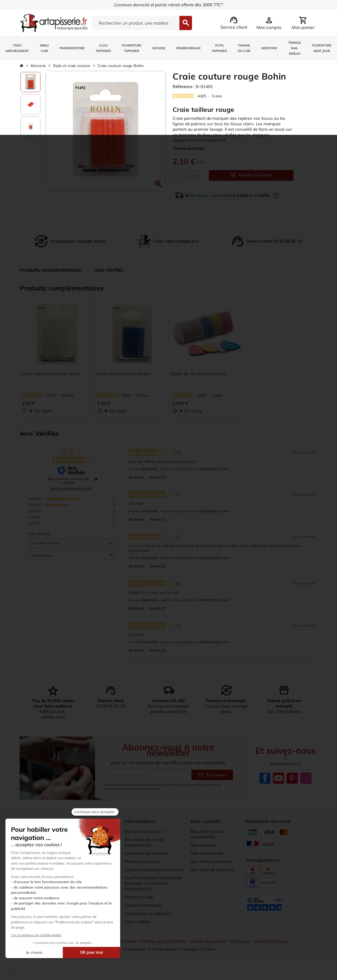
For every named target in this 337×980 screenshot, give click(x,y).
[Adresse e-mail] (148, 775)
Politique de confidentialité (164, 950)
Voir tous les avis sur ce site (71, 488)
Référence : (184, 87)
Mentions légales (122, 950)
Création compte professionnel (141, 872)
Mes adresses (205, 845)
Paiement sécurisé (143, 861)
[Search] (136, 23)
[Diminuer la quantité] (178, 176)
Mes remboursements (213, 861)
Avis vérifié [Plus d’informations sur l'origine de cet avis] (307, 452)
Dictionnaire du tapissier (149, 919)
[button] (159, 184)
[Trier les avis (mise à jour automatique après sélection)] (72, 543)
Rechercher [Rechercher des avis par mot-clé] (69, 556)
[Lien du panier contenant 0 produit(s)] (303, 23)
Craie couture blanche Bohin (51, 374)
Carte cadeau (138, 927)
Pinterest (292, 778)
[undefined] (96, 479)
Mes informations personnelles (208, 834)
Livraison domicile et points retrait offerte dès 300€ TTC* (169, 5)
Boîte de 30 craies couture (199, 374)
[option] (31, 82)
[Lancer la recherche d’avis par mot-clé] (112, 556)
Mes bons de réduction (214, 870)
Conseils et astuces (144, 911)
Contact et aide (140, 902)
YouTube (279, 778)
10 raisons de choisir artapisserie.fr (145, 842)
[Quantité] (186, 176)
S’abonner (212, 775)
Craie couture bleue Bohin (123, 374)
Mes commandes (208, 853)
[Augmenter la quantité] (195, 176)
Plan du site (241, 950)
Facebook (265, 778)
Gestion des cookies (209, 950)
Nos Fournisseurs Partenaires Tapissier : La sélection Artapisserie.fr (154, 889)
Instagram (306, 778)
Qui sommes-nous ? (144, 831)
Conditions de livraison (147, 853)
